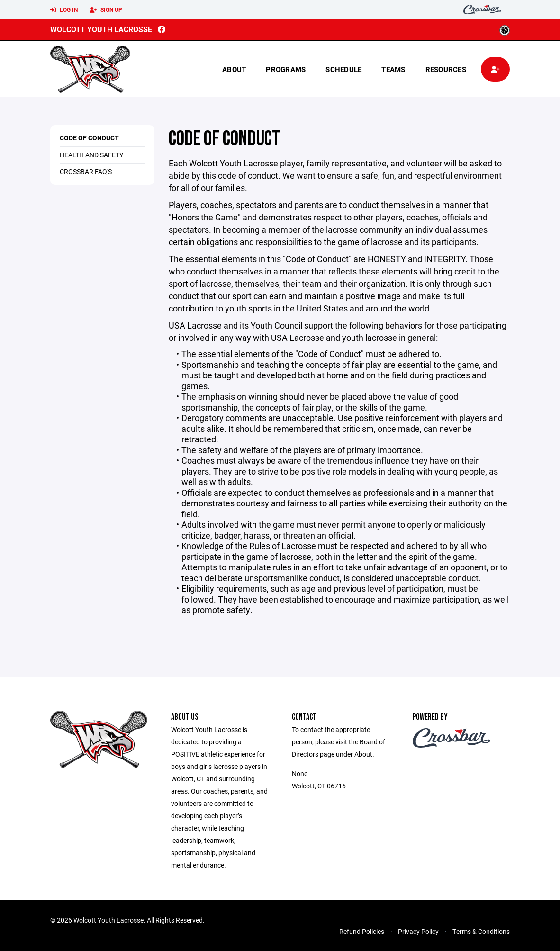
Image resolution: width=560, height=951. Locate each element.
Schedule (343, 69)
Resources (446, 69)
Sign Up (106, 10)
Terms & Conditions (481, 931)
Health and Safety (91, 155)
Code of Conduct (89, 138)
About (234, 69)
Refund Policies (362, 931)
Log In (64, 10)
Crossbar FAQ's (86, 171)
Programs (286, 69)
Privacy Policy (418, 931)
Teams (393, 69)
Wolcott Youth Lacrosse (101, 29)
